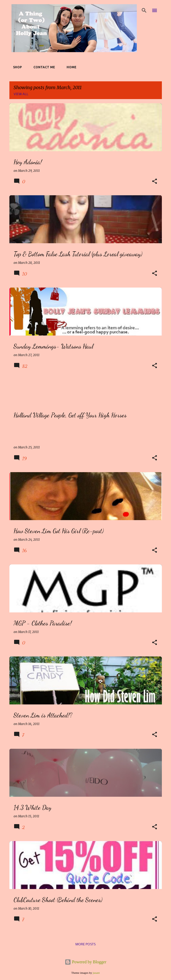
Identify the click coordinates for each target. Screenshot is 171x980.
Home (70, 67)
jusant (96, 973)
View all (21, 94)
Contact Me (43, 67)
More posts (85, 944)
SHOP (16, 67)
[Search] (144, 10)
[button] (155, 182)
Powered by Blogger (86, 962)
